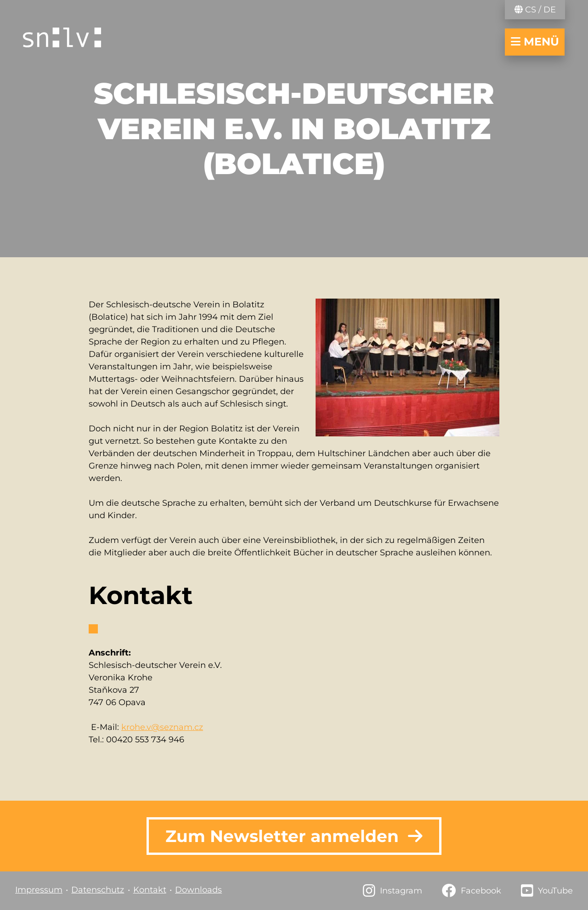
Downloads (198, 890)
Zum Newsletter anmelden (294, 836)
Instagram (401, 891)
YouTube (555, 891)
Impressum (39, 890)
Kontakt (150, 890)
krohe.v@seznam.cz (162, 727)
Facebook (481, 891)
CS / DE (535, 10)
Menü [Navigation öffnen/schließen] (535, 42)
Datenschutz (98, 890)
